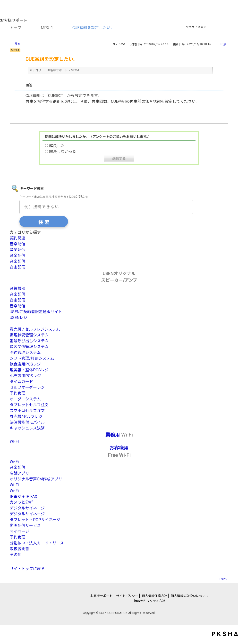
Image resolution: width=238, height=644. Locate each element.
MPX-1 (47, 28)
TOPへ (223, 579)
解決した (57, 146)
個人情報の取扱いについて (190, 596)
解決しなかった (63, 152)
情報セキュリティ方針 (149, 601)
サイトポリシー (127, 596)
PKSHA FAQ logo (225, 634)
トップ (16, 28)
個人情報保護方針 (154, 596)
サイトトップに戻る (27, 569)
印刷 (223, 44)
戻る (17, 44)
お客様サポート (58, 70)
